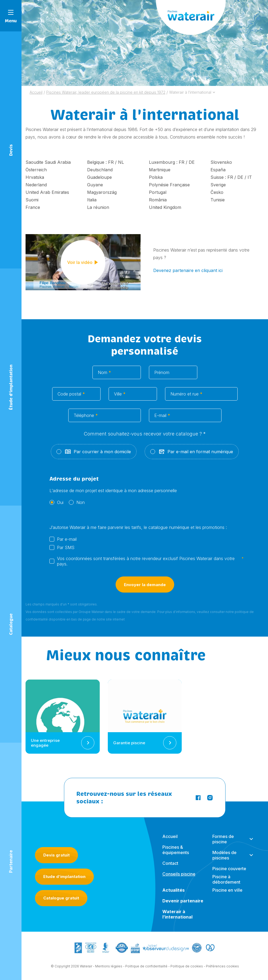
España (218, 170)
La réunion (98, 207)
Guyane (95, 185)
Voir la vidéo (83, 263)
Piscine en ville (227, 895)
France (33, 207)
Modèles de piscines (224, 860)
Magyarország (102, 192)
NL (121, 162)
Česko (217, 192)
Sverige (218, 185)
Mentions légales (109, 967)
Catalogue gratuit (61, 898)
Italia (92, 200)
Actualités (174, 895)
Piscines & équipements (176, 855)
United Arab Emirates (47, 192)
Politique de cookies (187, 967)
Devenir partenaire (183, 906)
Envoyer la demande (145, 591)
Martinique (160, 170)
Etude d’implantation (64, 876)
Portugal (158, 192)
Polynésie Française (169, 185)
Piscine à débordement (226, 884)
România (158, 200)
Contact (170, 868)
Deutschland (100, 170)
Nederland (36, 185)
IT (250, 177)
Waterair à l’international (177, 919)
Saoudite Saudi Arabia (48, 162)
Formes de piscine (223, 844)
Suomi (32, 200)
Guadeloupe (99, 177)
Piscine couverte (229, 874)
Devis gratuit (56, 855)
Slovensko (221, 162)
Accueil (170, 841)
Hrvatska (35, 177)
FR (111, 162)
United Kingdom (165, 207)
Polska (156, 177)
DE (192, 162)
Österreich (36, 170)
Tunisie (218, 200)
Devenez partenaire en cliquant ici (188, 270)
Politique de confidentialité (146, 967)
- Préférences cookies (221, 967)
